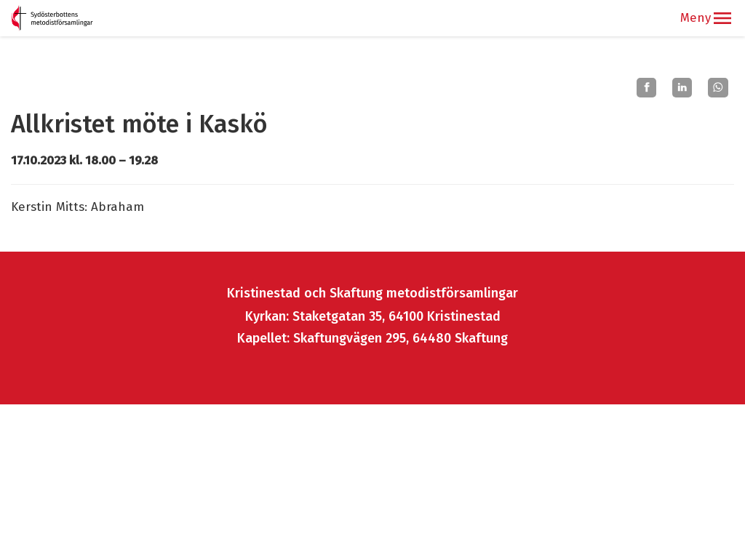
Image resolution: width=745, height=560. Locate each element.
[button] (722, 18)
